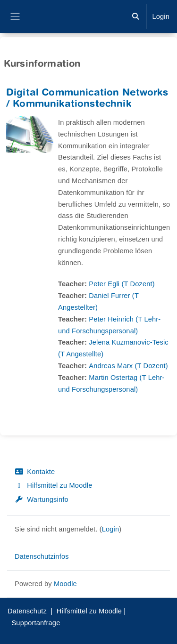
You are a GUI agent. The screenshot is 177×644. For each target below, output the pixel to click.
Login (161, 16)
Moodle (65, 584)
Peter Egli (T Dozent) (122, 284)
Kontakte (35, 472)
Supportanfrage (36, 623)
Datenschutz (27, 611)
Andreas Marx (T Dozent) (128, 366)
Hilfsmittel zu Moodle (53, 485)
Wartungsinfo (42, 499)
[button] (135, 16)
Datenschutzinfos (42, 556)
